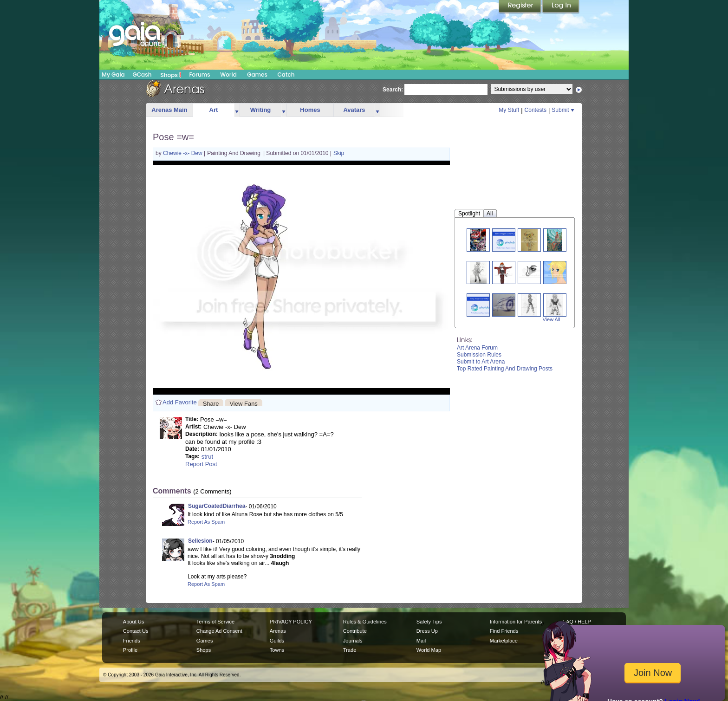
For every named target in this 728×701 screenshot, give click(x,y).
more (237, 110)
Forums (199, 75)
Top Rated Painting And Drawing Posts (505, 369)
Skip (339, 153)
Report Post (201, 464)
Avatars (354, 110)
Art (214, 110)
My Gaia (113, 75)
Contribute (355, 631)
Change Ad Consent (219, 631)
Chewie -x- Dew (183, 153)
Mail (421, 641)
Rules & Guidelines (365, 622)
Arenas (278, 631)
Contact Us (136, 631)
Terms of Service (215, 622)
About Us (133, 622)
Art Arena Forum (477, 348)
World (228, 75)
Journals (353, 641)
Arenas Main (169, 110)
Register (520, 7)
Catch (286, 75)
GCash (142, 75)
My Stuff (509, 110)
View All (552, 319)
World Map (429, 650)
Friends (132, 641)
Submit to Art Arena (481, 362)
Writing (261, 110)
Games (257, 75)
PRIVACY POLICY (291, 622)
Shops (171, 75)
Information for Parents (516, 622)
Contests (536, 110)
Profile (130, 650)
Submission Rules (479, 355)
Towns (277, 650)
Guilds (277, 641)
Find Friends (504, 631)
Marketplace (504, 641)
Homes (310, 110)
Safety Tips (429, 622)
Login (561, 7)
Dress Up (427, 631)
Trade (350, 650)
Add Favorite (180, 402)
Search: (393, 90)
